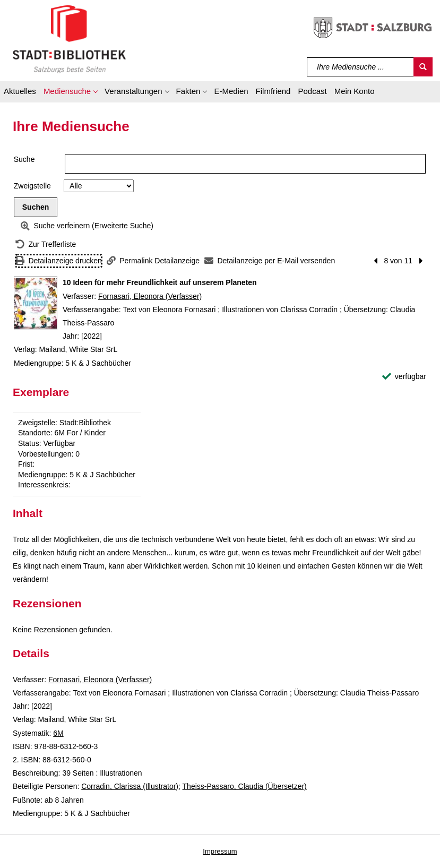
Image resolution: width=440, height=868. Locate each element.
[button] (70, 93)
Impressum (220, 851)
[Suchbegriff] (361, 67)
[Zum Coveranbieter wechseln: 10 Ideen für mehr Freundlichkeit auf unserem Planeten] (36, 303)
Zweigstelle (32, 186)
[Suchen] (423, 67)
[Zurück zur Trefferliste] (46, 244)
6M (58, 733)
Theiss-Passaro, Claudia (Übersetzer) (245, 786)
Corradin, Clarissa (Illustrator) (130, 786)
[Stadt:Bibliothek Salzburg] (69, 39)
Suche (24, 159)
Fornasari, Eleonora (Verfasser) (150, 296)
